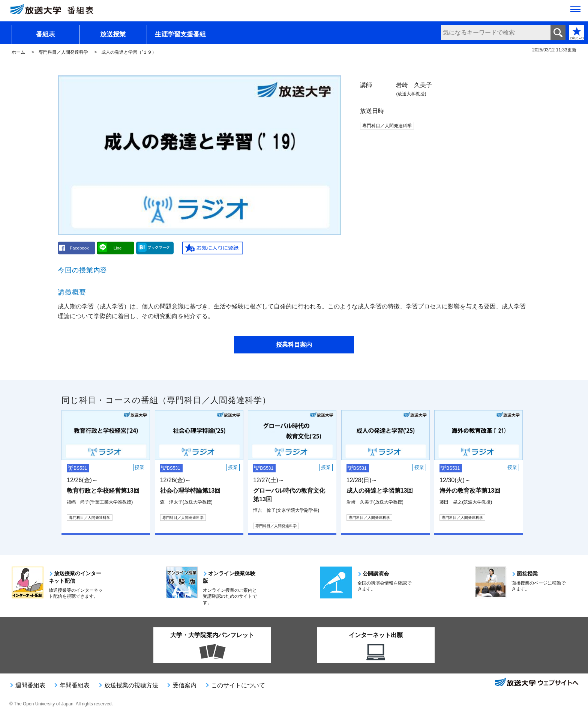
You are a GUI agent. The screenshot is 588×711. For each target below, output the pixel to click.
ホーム (18, 52)
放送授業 (113, 34)
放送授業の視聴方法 (131, 685)
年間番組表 (75, 685)
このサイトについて (238, 685)
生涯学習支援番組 (180, 34)
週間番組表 (30, 685)
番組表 (46, 34)
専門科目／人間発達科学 (63, 52)
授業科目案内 (294, 345)
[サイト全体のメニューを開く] (575, 12)
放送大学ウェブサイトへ (536, 683)
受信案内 (184, 685)
